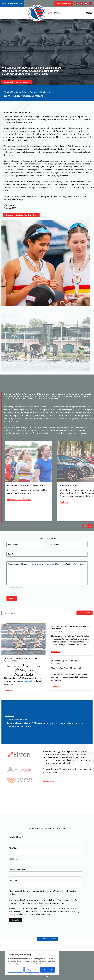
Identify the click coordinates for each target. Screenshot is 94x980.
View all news (85, 613)
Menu (89, 13)
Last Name (14, 859)
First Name (14, 848)
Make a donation (64, 3)
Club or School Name (18, 870)
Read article (8, 691)
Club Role (13, 880)
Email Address (16, 837)
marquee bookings (28, 681)
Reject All (32, 970)
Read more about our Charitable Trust (21, 215)
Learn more (14, 914)
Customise (16, 970)
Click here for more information (19, 499)
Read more (64, 502)
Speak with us (48, 781)
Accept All (48, 970)
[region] (32, 963)
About (47, 977)
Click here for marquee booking (17, 82)
